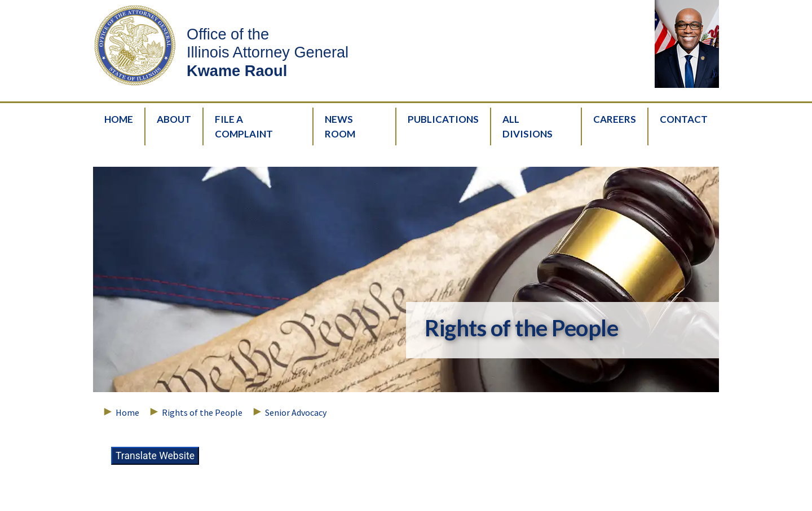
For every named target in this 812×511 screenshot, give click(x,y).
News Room (340, 126)
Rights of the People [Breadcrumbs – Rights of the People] (202, 412)
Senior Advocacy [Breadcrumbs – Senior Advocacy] (296, 412)
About (174, 119)
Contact (684, 119)
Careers (615, 119)
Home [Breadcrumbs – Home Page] (127, 412)
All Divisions (528, 126)
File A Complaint (244, 126)
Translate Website (155, 456)
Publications (443, 119)
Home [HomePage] (119, 119)
